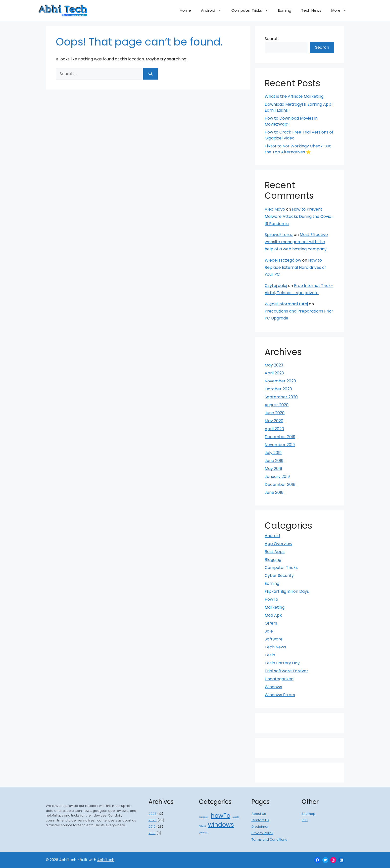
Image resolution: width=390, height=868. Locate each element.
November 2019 (280, 445)
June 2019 (274, 461)
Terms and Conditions (269, 840)
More (341, 10)
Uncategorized (279, 679)
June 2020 (275, 413)
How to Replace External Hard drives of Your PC (295, 267)
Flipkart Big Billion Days (287, 591)
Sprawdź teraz (279, 235)
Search (272, 39)
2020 (152, 820)
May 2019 (273, 469)
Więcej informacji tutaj (286, 304)
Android (214, 10)
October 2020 (278, 389)
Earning (285, 10)
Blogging (273, 560)
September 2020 (281, 397)
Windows (273, 687)
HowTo (271, 599)
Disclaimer (260, 827)
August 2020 (277, 405)
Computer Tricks (252, 10)
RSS (305, 820)
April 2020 (274, 429)
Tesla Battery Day (282, 663)
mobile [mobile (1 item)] (236, 817)
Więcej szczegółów (283, 260)
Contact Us (260, 820)
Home (185, 10)
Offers (271, 623)
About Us (259, 814)
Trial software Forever (286, 671)
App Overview (278, 544)
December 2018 (280, 484)
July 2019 (273, 453)
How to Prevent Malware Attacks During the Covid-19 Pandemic (299, 216)
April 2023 (274, 373)
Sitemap (309, 814)
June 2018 (274, 492)
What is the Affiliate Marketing (294, 96)
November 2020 (280, 381)
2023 (152, 814)
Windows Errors (280, 695)
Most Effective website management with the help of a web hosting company (296, 242)
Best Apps (275, 552)
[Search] (150, 74)
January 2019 (277, 477)
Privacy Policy (262, 833)
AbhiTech (106, 860)
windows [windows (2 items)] (221, 825)
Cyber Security (279, 575)
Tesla (270, 655)
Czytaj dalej (276, 286)
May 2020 (274, 421)
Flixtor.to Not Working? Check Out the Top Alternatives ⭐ (298, 149)
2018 (152, 833)
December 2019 (280, 437)
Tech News (311, 10)
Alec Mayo (275, 209)
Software (274, 639)
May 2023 (274, 365)
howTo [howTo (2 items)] (220, 816)
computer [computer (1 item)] (204, 817)
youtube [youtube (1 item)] (203, 833)
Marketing (275, 607)
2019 (152, 827)
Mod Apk (273, 615)
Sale (269, 631)
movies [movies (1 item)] (202, 826)
